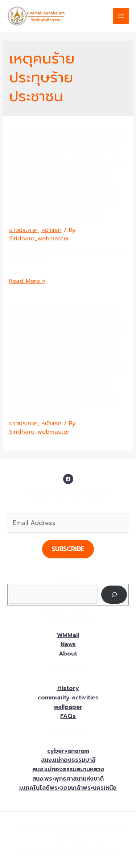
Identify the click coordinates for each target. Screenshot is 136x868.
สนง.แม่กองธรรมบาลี (68, 760)
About (68, 654)
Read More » (27, 281)
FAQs (68, 716)
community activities (68, 698)
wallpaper (68, 707)
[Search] (114, 594)
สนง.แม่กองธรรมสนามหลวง (68, 769)
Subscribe (68, 549)
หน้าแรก (51, 230)
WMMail (68, 635)
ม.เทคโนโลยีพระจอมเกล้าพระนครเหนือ (68, 788)
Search (68, 579)
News (68, 644)
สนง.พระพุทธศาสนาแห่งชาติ (68, 779)
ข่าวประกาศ (23, 230)
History (68, 688)
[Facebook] (68, 479)
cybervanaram (68, 751)
